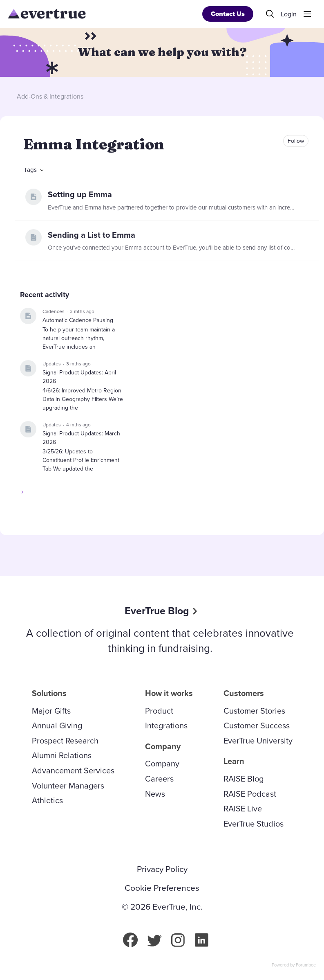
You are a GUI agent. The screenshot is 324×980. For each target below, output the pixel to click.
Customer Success (257, 725)
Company (162, 764)
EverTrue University (258, 741)
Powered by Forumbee (294, 965)
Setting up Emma (80, 194)
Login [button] (289, 14)
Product (159, 711)
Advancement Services (73, 770)
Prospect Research (65, 741)
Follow (296, 141)
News (155, 794)
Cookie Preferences (162, 888)
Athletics (47, 800)
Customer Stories (254, 711)
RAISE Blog (244, 779)
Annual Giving (57, 725)
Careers (159, 779)
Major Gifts (51, 711)
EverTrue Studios (254, 824)
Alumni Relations (62, 755)
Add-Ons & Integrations (50, 97)
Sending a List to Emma (92, 235)
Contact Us (228, 14)
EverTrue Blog (157, 611)
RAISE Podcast (250, 794)
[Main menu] (307, 14)
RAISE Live (243, 809)
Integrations (166, 725)
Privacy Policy (162, 869)
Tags (30, 170)
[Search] (270, 14)
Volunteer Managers (68, 786)
